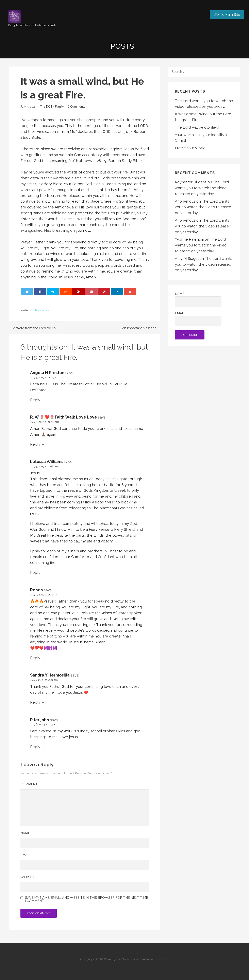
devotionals (42, 310)
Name (25, 833)
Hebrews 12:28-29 (91, 161)
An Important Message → (141, 328)
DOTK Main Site (227, 14)
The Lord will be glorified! (197, 127)
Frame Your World (190, 148)
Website (28, 877)
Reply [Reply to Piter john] (35, 747)
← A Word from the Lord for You (33, 328)
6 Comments (76, 106)
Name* (198, 299)
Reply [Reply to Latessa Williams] (35, 572)
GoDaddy (162, 959)
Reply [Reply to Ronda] (35, 658)
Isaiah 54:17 (122, 132)
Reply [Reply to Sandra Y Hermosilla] (35, 702)
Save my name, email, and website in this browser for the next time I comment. (87, 899)
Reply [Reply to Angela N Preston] (35, 400)
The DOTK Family (52, 106)
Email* (198, 319)
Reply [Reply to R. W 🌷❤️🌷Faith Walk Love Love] (35, 444)
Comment (30, 784)
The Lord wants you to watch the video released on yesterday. (202, 188)
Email (25, 855)
